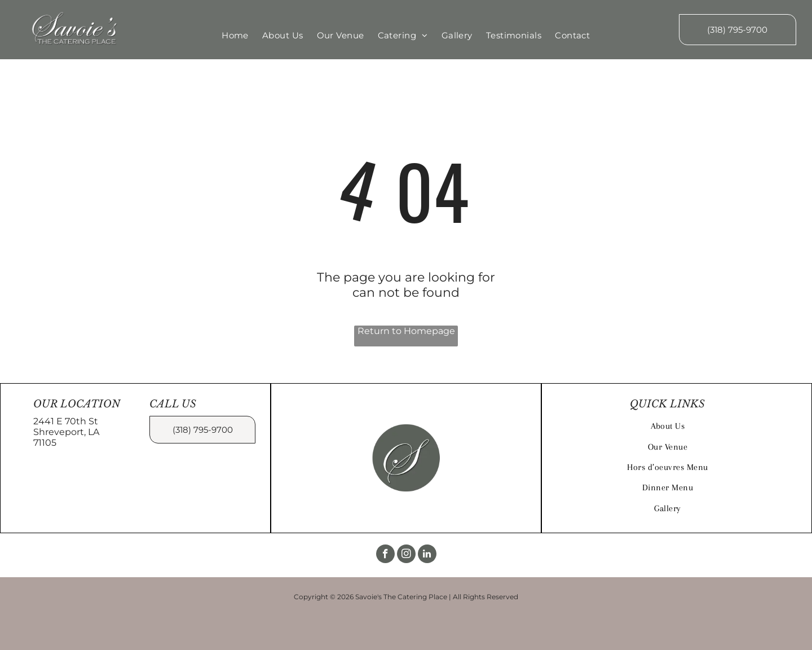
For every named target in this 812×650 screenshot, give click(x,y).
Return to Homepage (406, 331)
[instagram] (406, 555)
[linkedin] (427, 555)
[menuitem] (235, 35)
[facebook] (385, 555)
